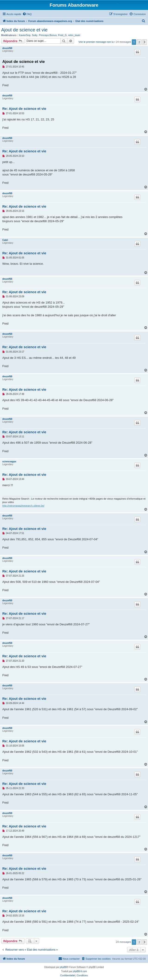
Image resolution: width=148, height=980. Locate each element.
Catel (5, 240)
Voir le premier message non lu (96, 42)
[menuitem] (27, 14)
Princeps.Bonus (48, 35)
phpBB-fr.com (80, 971)
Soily (35, 35)
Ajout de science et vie (24, 30)
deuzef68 (7, 48)
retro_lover (74, 35)
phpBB (63, 967)
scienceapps (9, 462)
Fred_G (62, 35)
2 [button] (139, 42)
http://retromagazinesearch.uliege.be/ (23, 506)
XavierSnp (25, 35)
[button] (145, 42)
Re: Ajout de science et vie (24, 109)
